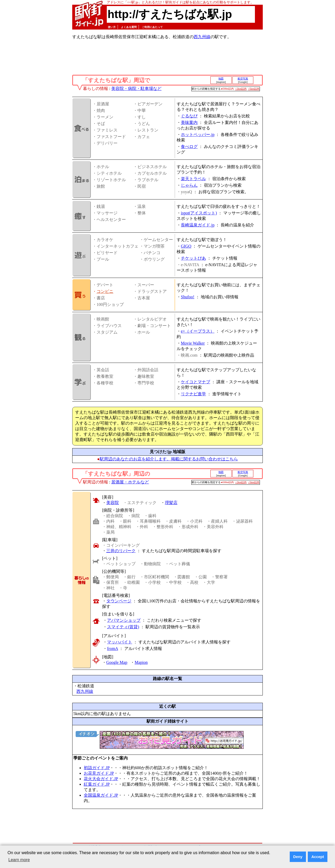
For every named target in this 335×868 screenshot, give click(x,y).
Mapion (141, 662)
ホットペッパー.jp (198, 135)
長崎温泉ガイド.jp (198, 225)
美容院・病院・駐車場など (136, 88)
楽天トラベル (193, 179)
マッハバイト (120, 642)
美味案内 (189, 122)
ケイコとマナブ (196, 382)
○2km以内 (241, 89)
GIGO (186, 246)
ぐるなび (189, 116)
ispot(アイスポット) (199, 213)
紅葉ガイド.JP (97, 784)
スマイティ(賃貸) (123, 627)
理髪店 (171, 503)
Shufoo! (188, 297)
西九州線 (202, 37)
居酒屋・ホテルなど (130, 482)
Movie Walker (193, 343)
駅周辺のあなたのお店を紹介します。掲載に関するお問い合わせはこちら (169, 459)
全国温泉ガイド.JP (101, 795)
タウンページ (119, 601)
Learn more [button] (19, 860)
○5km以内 (254, 89)
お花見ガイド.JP (99, 773)
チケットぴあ (193, 258)
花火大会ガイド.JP (101, 779)
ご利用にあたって (152, 27)
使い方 (112, 27)
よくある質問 (129, 27)
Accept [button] (318, 857)
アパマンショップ (124, 620)
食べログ (189, 147)
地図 (221, 79)
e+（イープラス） (198, 331)
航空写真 (243, 79)
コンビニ (105, 291)
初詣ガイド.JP (97, 768)
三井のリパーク (121, 551)
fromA (113, 649)
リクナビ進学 (193, 394)
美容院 (113, 503)
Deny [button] (298, 857)
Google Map (117, 662)
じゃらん (189, 185)
